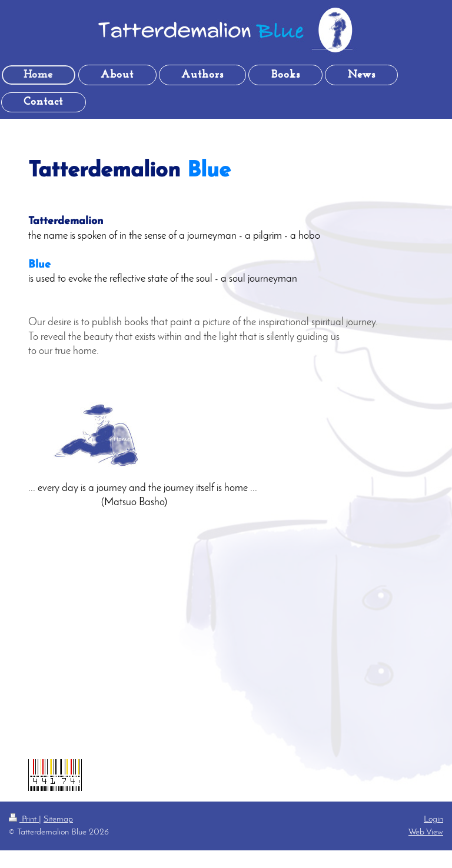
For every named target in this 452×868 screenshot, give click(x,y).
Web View (426, 832)
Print (24, 819)
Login (433, 819)
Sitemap (58, 819)
